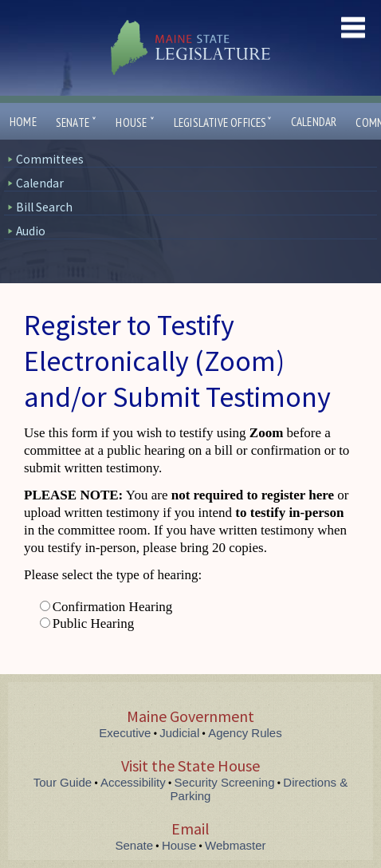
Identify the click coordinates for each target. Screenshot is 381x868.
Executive (125, 733)
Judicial (179, 733)
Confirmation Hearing (113, 607)
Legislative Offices (223, 122)
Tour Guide (63, 782)
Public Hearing (93, 623)
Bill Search (44, 207)
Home (23, 122)
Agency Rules (245, 733)
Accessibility (133, 782)
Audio (31, 231)
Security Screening (225, 782)
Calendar (314, 122)
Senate (77, 122)
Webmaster (235, 845)
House (135, 122)
